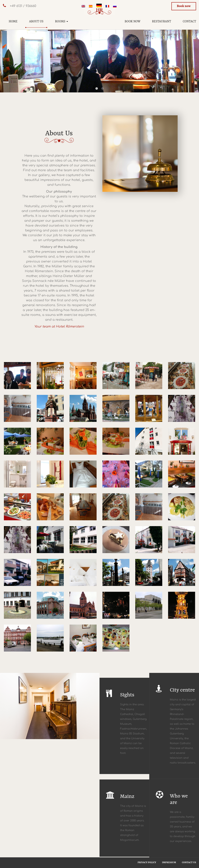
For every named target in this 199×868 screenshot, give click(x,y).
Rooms (62, 22)
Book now (184, 6)
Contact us (189, 863)
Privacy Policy (147, 863)
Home (13, 22)
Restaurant (161, 22)
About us (36, 22)
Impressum (169, 863)
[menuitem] (83, 7)
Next (193, 54)
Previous (6, 54)
